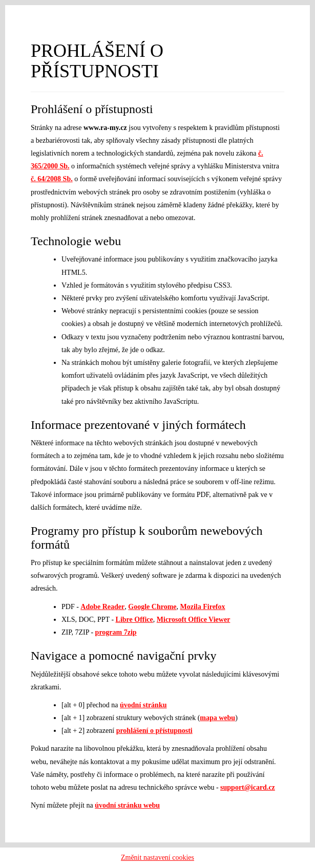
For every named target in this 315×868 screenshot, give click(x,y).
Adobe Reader (102, 607)
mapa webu (217, 718)
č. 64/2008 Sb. (52, 179)
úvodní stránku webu (127, 805)
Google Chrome (152, 607)
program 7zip (116, 632)
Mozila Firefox (203, 607)
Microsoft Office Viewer (194, 620)
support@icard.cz (248, 787)
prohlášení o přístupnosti (154, 731)
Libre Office (134, 620)
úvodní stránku (143, 705)
